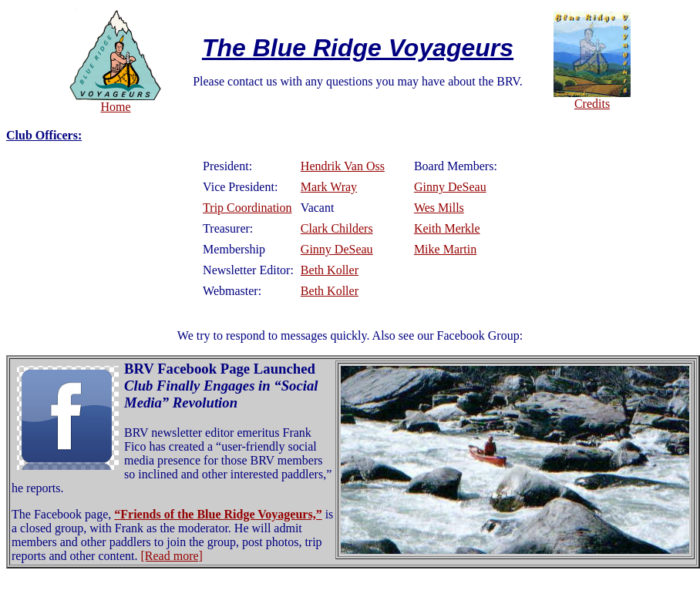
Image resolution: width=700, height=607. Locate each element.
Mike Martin (445, 249)
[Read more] (172, 556)
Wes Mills (439, 208)
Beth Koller (330, 270)
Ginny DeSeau (450, 187)
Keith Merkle (447, 228)
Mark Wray (329, 187)
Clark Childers (337, 228)
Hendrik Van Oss (343, 166)
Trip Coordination (247, 208)
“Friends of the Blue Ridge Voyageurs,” (218, 514)
